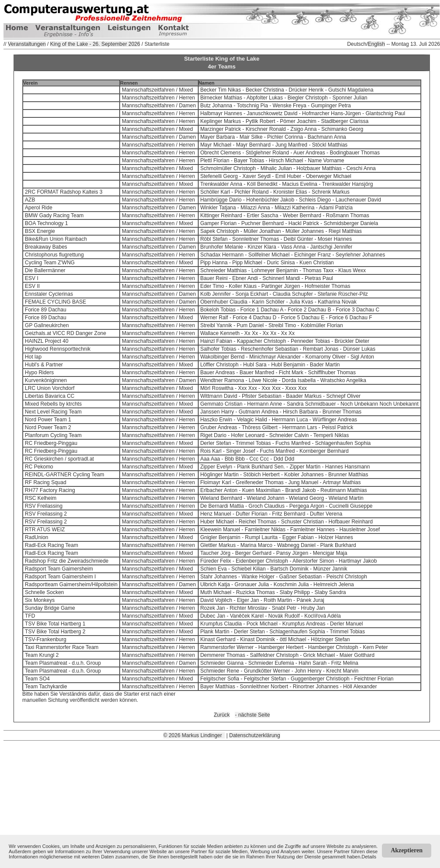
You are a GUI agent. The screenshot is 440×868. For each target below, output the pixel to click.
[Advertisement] (222, 802)
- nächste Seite (252, 715)
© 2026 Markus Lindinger (194, 735)
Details (369, 857)
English (376, 44)
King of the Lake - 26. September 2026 (95, 44)
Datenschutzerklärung (255, 735)
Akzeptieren (407, 850)
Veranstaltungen (27, 44)
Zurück (222, 715)
